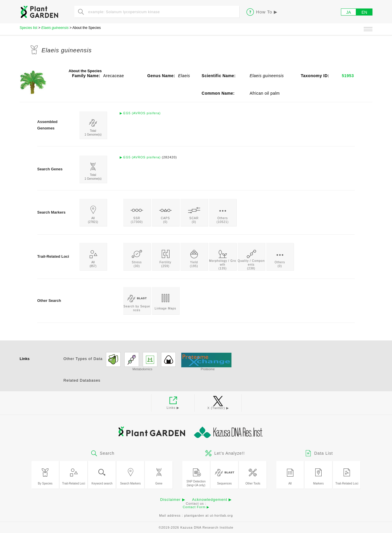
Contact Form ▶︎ (196, 507)
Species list (28, 28)
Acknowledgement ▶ (212, 500)
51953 (348, 76)
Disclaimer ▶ (173, 500)
